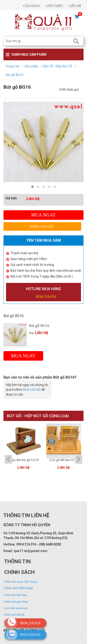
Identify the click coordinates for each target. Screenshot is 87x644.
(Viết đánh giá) (69, 90)
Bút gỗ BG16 (39, 326)
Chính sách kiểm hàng (18, 588)
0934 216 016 (45, 297)
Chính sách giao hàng (16, 602)
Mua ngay (43, 215)
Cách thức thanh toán (16, 608)
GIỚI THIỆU (54, 6)
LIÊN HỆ (75, 6)
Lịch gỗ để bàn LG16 (64, 460)
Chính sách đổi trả (14, 615)
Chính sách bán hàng (15, 595)
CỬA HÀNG (32, 6)
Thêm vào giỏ (41, 227)
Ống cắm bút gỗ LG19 (24, 460)
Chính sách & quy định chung (20, 582)
